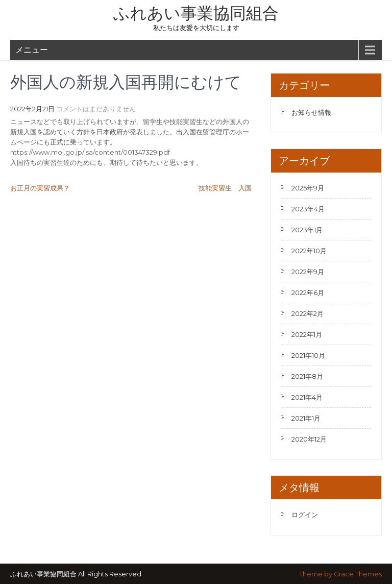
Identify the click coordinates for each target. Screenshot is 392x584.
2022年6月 (308, 293)
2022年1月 (307, 334)
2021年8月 (307, 376)
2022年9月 (308, 272)
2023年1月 (307, 230)
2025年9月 (308, 188)
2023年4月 (308, 209)
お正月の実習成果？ (40, 188)
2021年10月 (308, 355)
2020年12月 (309, 439)
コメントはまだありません (96, 109)
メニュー (32, 50)
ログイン (305, 515)
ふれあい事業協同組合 (196, 13)
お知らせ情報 (311, 112)
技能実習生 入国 (225, 188)
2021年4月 (307, 397)
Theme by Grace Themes (340, 574)
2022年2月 (308, 313)
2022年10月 (309, 251)
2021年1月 (306, 418)
